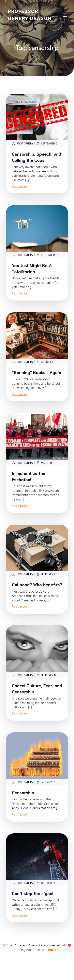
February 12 (46, 691)
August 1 (44, 366)
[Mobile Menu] (65, 15)
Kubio (52, 970)
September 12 (47, 255)
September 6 (47, 143)
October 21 (46, 904)
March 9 (44, 473)
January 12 (46, 798)
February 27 (47, 584)
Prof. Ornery (23, 143)
